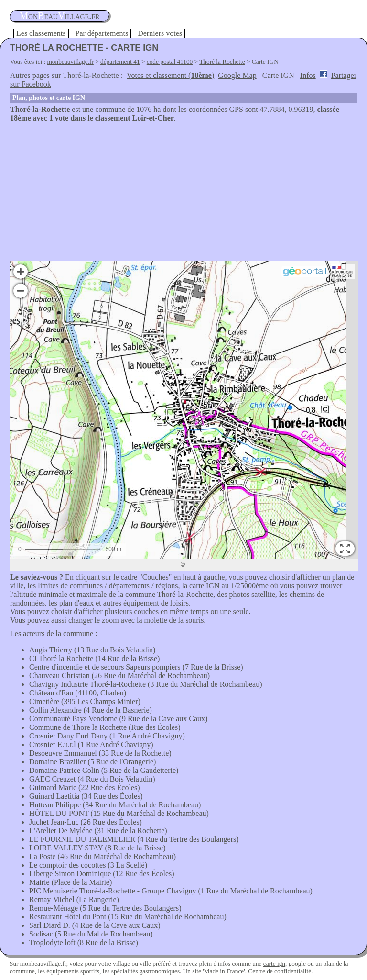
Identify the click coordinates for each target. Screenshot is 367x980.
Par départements (102, 33)
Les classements (41, 33)
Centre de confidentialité (280, 971)
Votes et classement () (170, 75)
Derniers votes (160, 33)
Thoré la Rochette (222, 61)
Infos (308, 75)
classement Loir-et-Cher (135, 118)
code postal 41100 (170, 61)
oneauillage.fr (59, 16)
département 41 (120, 61)
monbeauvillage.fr (70, 61)
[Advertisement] (183, 194)
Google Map (237, 75)
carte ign (274, 963)
